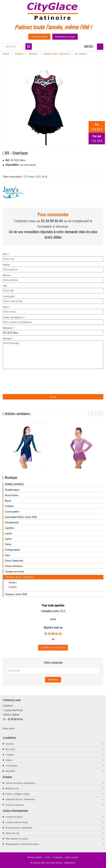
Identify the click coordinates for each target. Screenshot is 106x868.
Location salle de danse (17, 822)
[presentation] (33, 377)
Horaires (10, 744)
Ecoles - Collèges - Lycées (18, 794)
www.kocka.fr (70, 863)
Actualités (10, 771)
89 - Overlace (81, 54)
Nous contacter (72, 857)
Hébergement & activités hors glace (22, 844)
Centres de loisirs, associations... (21, 783)
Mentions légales (35, 857)
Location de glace (14, 817)
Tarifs (48, 857)
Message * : (8, 338)
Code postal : (9, 296)
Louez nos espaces (15, 805)
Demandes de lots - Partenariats (20, 799)
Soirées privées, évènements (19, 828)
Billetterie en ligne (39, 37)
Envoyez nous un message (53, 647)
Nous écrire (9, 728)
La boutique (11, 766)
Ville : (5, 286)
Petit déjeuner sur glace (17, 839)
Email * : (7, 307)
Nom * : (6, 254)
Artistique (33, 54)
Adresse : (7, 275)
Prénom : (7, 265)
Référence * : (9, 328)
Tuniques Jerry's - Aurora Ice (56, 54)
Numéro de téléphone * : (14, 317)
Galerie (9, 760)
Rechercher (53, 680)
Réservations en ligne (65, 37)
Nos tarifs (10, 749)
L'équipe (10, 755)
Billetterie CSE (12, 788)
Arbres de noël (12, 833)
